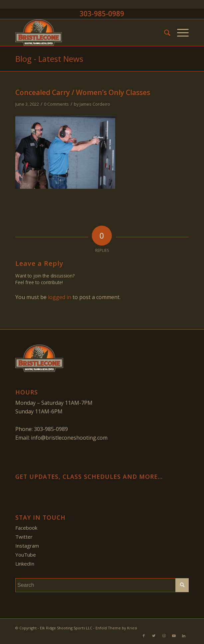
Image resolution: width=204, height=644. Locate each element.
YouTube (26, 555)
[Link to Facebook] (144, 636)
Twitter (24, 537)
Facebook (26, 528)
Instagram (27, 546)
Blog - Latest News (49, 59)
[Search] (164, 33)
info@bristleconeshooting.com (69, 438)
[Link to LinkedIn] (184, 636)
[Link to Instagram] (164, 636)
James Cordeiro (95, 104)
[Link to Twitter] (154, 636)
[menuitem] (164, 33)
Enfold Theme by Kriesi (116, 628)
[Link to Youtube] (174, 636)
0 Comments (56, 104)
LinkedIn (25, 564)
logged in (60, 297)
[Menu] (180, 33)
